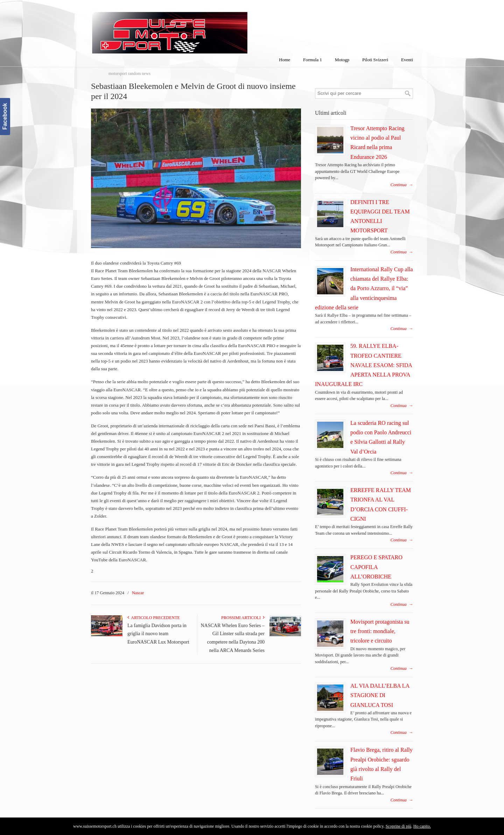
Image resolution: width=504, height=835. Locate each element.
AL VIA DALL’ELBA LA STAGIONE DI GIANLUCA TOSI (380, 695)
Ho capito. (422, 826)
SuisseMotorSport (199, 28)
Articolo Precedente (154, 618)
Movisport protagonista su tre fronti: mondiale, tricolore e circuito (380, 631)
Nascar (138, 593)
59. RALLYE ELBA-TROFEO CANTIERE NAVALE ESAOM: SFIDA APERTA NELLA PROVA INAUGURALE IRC (363, 365)
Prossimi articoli (243, 618)
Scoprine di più (398, 826)
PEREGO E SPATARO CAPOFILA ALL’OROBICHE (376, 567)
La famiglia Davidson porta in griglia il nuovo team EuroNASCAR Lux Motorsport (158, 634)
